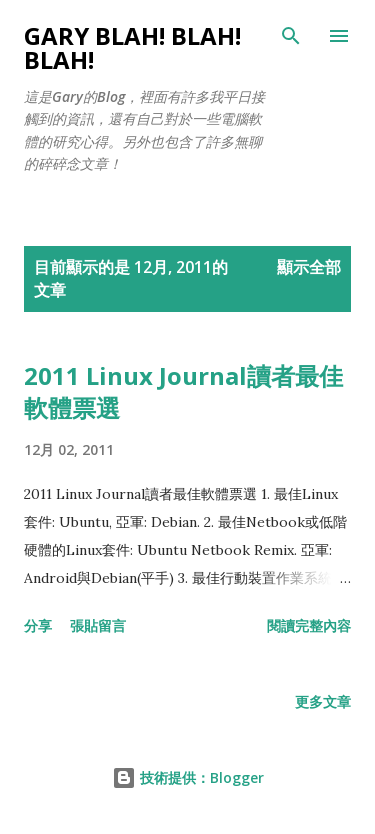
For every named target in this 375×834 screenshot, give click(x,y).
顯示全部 (309, 267)
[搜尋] (291, 36)
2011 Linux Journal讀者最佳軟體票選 (183, 391)
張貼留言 (98, 625)
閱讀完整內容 (309, 625)
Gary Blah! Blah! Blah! (132, 47)
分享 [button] (38, 625)
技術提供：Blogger (188, 777)
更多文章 (323, 701)
